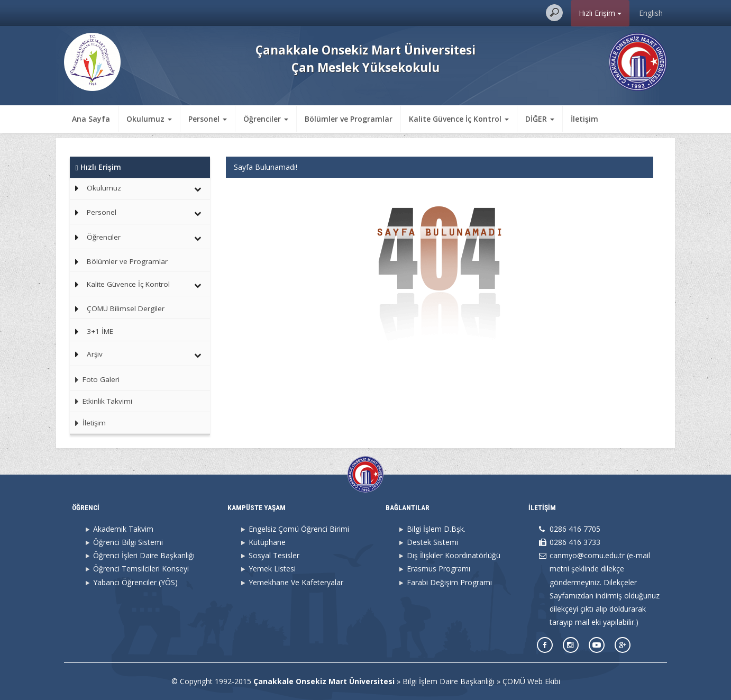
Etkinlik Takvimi (101, 401)
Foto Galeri (95, 379)
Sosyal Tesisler (274, 555)
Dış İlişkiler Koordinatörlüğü (454, 555)
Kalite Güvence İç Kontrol (128, 284)
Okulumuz (104, 188)
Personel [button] (208, 119)
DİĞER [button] (540, 119)
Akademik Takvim (123, 529)
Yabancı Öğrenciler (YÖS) (135, 582)
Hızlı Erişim (600, 13)
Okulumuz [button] (149, 119)
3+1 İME (100, 331)
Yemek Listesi (272, 569)
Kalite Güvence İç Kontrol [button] (459, 119)
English (651, 13)
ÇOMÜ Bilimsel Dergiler (126, 308)
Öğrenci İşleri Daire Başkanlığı (144, 555)
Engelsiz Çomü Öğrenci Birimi (299, 529)
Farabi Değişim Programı (449, 582)
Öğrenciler (104, 237)
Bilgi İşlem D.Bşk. (436, 529)
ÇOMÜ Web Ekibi (531, 681)
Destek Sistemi (432, 542)
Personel (102, 212)
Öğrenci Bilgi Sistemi (128, 542)
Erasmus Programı (438, 569)
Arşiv (95, 354)
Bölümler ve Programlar (349, 119)
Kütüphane (267, 542)
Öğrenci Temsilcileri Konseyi (141, 569)
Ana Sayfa (91, 119)
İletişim (584, 119)
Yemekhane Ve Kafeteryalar (296, 582)
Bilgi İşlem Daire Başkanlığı (449, 681)
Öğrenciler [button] (266, 119)
